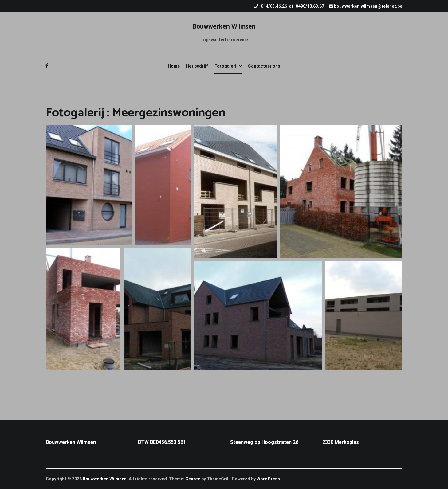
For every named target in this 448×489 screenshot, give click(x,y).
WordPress (268, 479)
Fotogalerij (226, 66)
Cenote (193, 479)
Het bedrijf (197, 66)
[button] (89, 185)
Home (174, 66)
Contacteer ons (264, 66)
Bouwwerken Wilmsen (224, 27)
